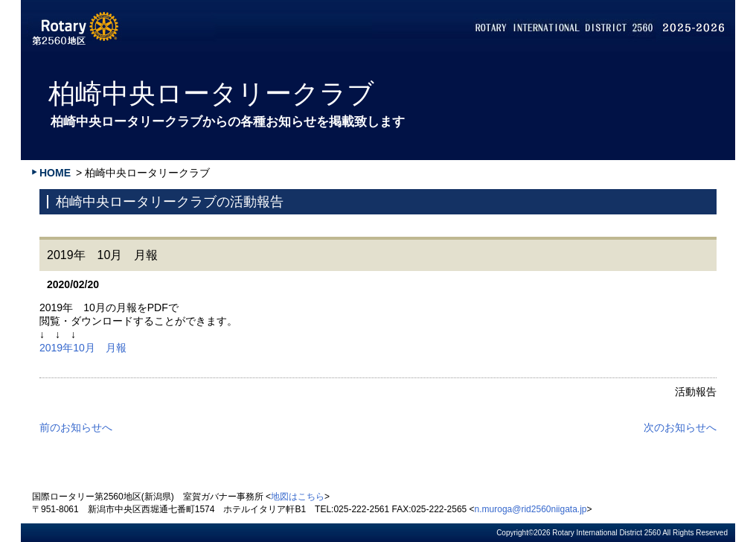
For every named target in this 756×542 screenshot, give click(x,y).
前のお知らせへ (76, 427)
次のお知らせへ (680, 427)
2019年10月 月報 (83, 348)
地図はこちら (298, 497)
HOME (55, 173)
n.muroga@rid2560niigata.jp (531, 509)
